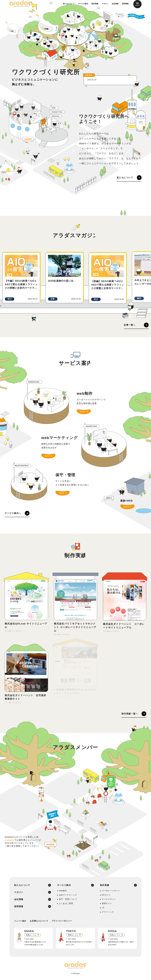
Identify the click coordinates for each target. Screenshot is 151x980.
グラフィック (108, 913)
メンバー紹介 (20, 922)
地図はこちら (31, 936)
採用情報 (125, 6)
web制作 (63, 892)
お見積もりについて (39, 922)
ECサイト (106, 896)
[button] (13, 318)
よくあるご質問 (66, 904)
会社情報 (115, 6)
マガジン (105, 6)
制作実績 (95, 6)
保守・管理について (68, 900)
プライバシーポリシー (62, 922)
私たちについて (69, 6)
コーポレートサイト (111, 892)
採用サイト (107, 904)
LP (103, 909)
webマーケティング (68, 896)
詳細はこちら (115, 936)
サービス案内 (83, 6)
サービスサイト (109, 900)
